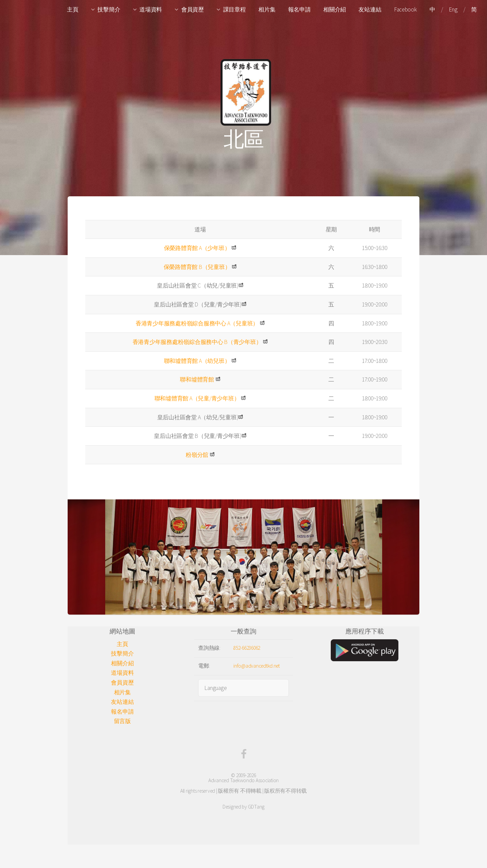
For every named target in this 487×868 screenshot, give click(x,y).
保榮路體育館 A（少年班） (197, 248)
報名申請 (299, 9)
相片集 (267, 9)
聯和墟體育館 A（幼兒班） (197, 361)
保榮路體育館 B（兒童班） (197, 267)
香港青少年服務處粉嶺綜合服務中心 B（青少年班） (197, 342)
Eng (453, 9)
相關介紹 (335, 9)
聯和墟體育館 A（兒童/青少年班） (197, 398)
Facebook (405, 9)
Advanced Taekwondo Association (243, 780)
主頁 (73, 9)
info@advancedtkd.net (257, 666)
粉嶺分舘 (197, 455)
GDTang (256, 807)
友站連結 (370, 9)
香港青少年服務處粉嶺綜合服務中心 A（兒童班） (197, 323)
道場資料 (151, 9)
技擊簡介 (109, 9)
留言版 (122, 721)
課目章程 (235, 9)
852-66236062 (247, 648)
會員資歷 (193, 9)
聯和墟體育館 (197, 379)
